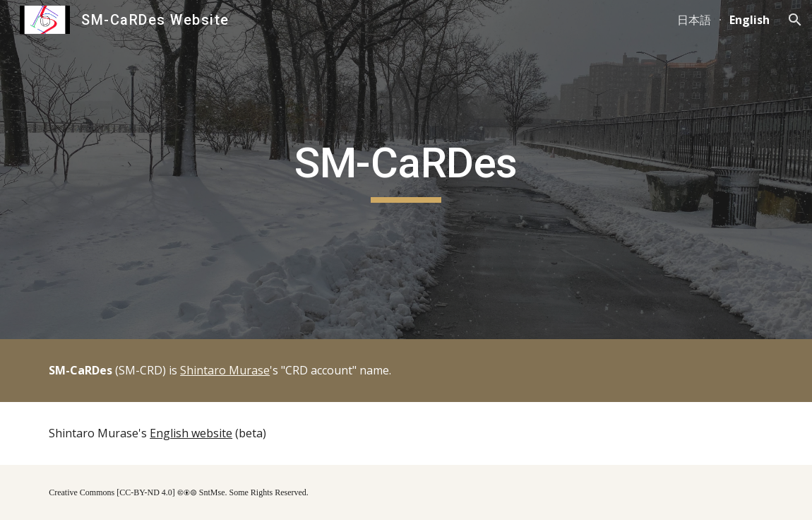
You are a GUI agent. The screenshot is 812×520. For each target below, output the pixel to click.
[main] (406, 170)
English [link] (750, 20)
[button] (795, 20)
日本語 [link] (694, 20)
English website (191, 433)
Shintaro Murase (225, 370)
